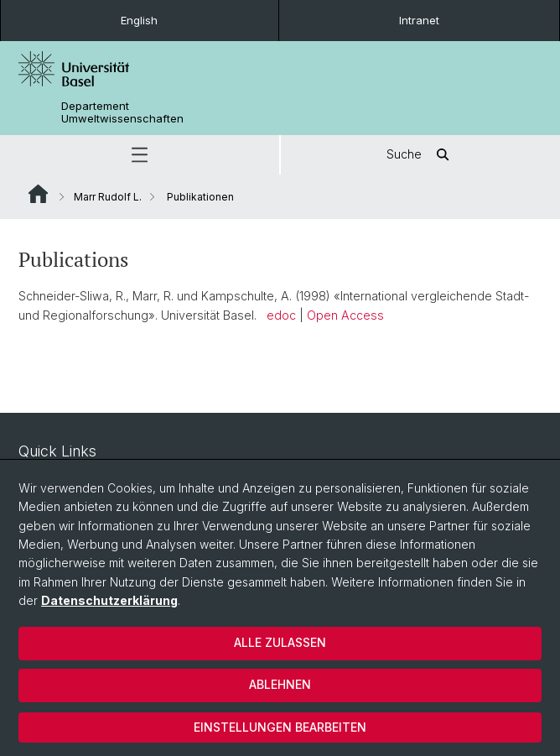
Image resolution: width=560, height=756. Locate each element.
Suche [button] (421, 155)
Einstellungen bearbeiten (280, 727)
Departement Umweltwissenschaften (122, 112)
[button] (140, 155)
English (139, 20)
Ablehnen (280, 684)
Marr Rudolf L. (108, 197)
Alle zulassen (280, 642)
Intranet (419, 20)
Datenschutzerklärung (109, 600)
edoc (281, 315)
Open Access (345, 315)
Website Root (38, 194)
